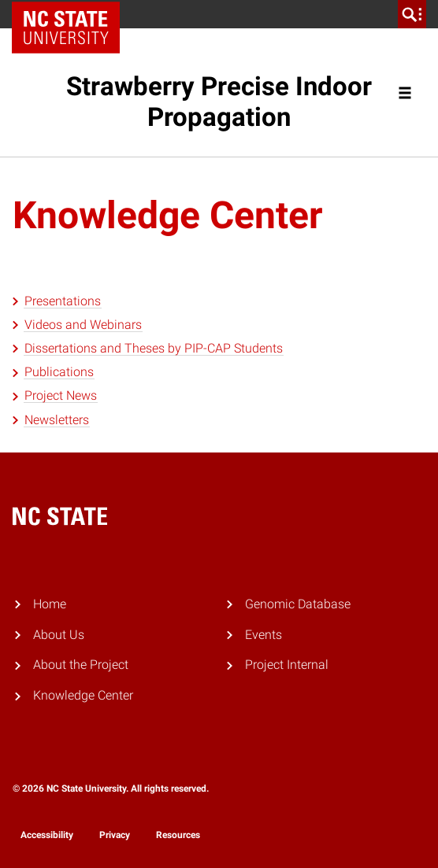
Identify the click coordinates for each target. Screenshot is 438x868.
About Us (59, 635)
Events (264, 635)
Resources (178, 835)
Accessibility (47, 835)
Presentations (63, 301)
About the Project (81, 665)
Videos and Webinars (83, 325)
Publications (59, 372)
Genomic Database (298, 604)
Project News (61, 395)
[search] (412, 14)
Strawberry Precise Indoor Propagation (219, 102)
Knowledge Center (83, 695)
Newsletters (57, 420)
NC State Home (71, 14)
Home (50, 604)
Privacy (115, 835)
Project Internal (287, 665)
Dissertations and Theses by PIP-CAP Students (154, 348)
